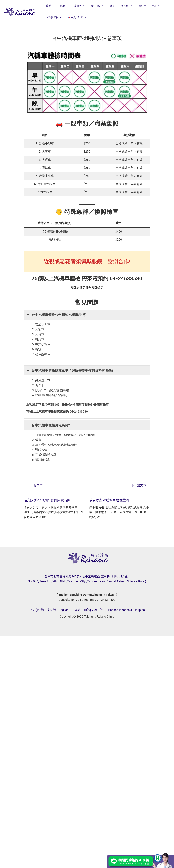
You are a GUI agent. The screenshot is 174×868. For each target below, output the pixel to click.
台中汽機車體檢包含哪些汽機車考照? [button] (56, 315)
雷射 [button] (149, 6)
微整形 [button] (121, 6)
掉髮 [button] (50, 6)
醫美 (108, 6)
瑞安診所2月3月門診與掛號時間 (47, 500)
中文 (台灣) (36, 610)
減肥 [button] (63, 6)
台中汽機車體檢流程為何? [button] (48, 425)
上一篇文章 (33, 485)
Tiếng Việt (90, 610)
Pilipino (140, 610)
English (64, 610)
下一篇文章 (141, 485)
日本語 (76, 610)
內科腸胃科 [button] (53, 17)
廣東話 (51, 610)
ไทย (103, 610)
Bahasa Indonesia (120, 610)
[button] (52, 6)
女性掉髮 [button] (94, 6)
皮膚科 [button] (77, 6)
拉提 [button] (135, 6)
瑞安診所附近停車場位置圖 (109, 500)
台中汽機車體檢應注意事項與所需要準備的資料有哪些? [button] (70, 370)
